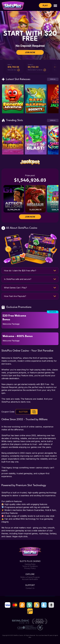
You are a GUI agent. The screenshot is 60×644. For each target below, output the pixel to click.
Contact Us (30, 588)
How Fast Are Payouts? (15, 296)
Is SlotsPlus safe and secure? (18, 279)
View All (53, 79)
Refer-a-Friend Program (30, 577)
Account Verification (30, 579)
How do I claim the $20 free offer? (20, 271)
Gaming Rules (30, 564)
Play (45, 5)
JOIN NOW (30, 52)
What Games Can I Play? (15, 288)
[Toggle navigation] (55, 5)
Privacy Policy (30, 568)
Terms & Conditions (30, 566)
